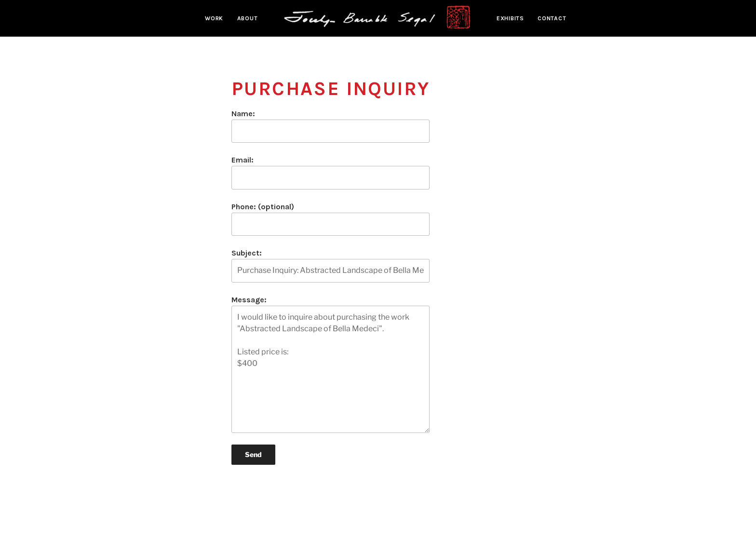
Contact (552, 18)
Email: (331, 172)
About (248, 18)
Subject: (331, 265)
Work (214, 18)
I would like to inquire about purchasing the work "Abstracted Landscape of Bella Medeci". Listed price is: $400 (331, 369)
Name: (331, 126)
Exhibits (510, 18)
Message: (331, 364)
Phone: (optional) (331, 219)
